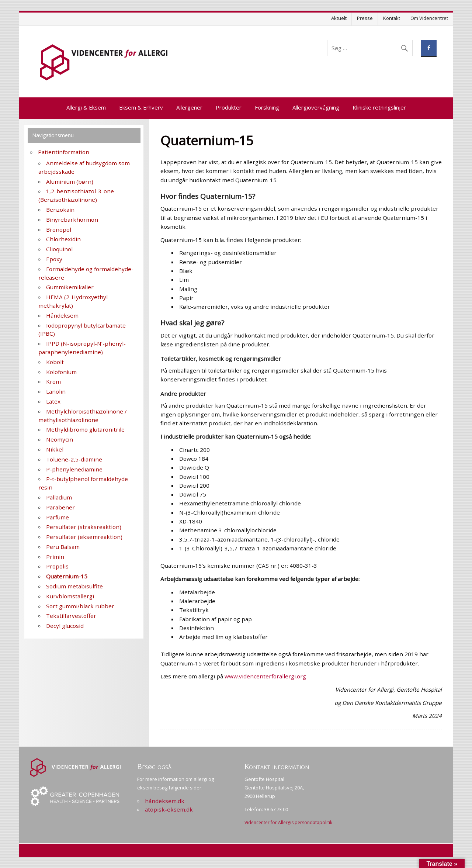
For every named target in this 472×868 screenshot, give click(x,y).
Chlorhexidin (63, 239)
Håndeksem (62, 315)
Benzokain (60, 210)
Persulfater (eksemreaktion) (84, 537)
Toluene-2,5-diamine (74, 459)
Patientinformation (64, 152)
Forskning (267, 107)
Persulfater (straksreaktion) (84, 527)
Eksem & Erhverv (141, 107)
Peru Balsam (63, 547)
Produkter (229, 107)
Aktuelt (339, 18)
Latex (53, 401)
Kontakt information (277, 766)
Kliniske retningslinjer (379, 107)
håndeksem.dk (165, 801)
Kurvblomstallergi (70, 596)
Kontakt (392, 18)
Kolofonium (61, 372)
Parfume (58, 517)
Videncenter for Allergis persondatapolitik (288, 822)
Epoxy (54, 259)
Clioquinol (59, 249)
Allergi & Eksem (86, 107)
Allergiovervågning (316, 107)
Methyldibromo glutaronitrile (85, 429)
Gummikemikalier (70, 287)
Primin (55, 557)
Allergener (189, 107)
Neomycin (60, 439)
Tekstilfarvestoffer (71, 616)
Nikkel (55, 449)
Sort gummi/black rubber (80, 606)
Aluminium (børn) (70, 181)
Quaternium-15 (67, 576)
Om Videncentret (429, 18)
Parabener (60, 507)
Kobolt (55, 362)
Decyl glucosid (65, 626)
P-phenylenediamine (74, 469)
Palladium (59, 497)
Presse (365, 18)
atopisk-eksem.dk (169, 809)
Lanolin (56, 391)
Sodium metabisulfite (74, 586)
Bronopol (59, 229)
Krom (53, 381)
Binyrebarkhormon (72, 219)
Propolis (57, 566)
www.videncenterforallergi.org (265, 676)
